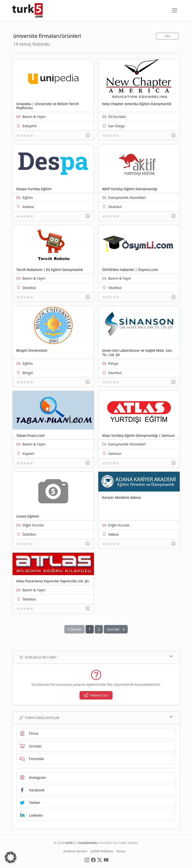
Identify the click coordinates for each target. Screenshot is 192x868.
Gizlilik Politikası (102, 851)
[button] (11, 857)
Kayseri (29, 454)
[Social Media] (87, 860)
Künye (121, 851)
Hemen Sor (96, 695)
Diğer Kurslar (33, 525)
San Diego (117, 126)
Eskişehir (30, 126)
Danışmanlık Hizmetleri (127, 198)
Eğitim (28, 198)
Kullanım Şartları (75, 851)
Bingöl (28, 373)
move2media (88, 843)
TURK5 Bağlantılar (96, 718)
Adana (114, 534)
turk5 (69, 843)
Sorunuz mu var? (96, 657)
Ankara (28, 207)
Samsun (115, 454)
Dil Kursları (117, 117)
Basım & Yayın (34, 117)
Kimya (113, 363)
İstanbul (115, 207)
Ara (167, 36)
